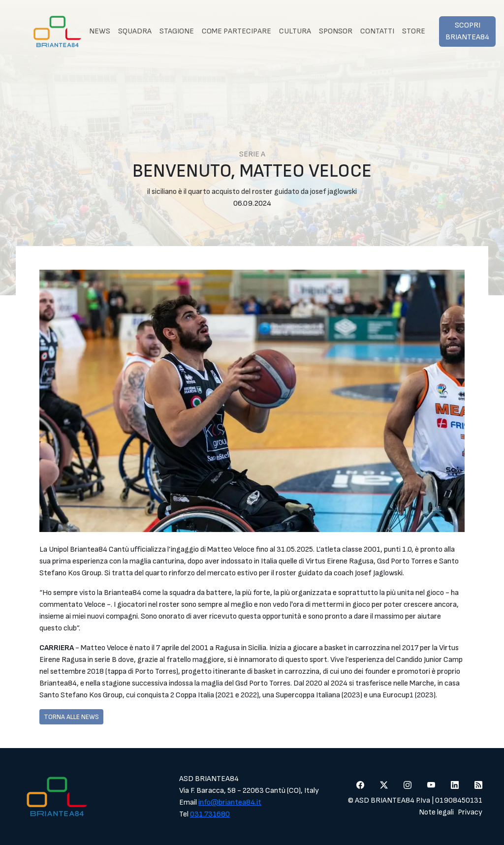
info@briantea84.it (230, 802)
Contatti (377, 31)
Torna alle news (71, 717)
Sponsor (336, 31)
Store (414, 31)
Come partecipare (236, 31)
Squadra (135, 31)
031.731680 (210, 814)
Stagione (177, 31)
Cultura (295, 31)
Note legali (436, 812)
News (100, 31)
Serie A (252, 154)
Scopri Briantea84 (467, 31)
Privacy (470, 812)
